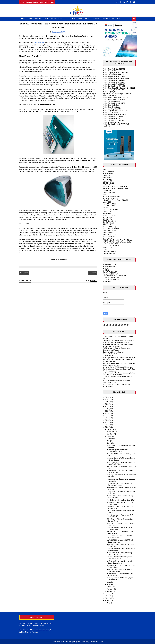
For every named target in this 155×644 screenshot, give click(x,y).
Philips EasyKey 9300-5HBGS (113, 120)
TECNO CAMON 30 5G (111, 210)
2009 (107, 600)
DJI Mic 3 (106, 270)
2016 (107, 420)
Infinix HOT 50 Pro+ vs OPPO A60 (115, 187)
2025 (107, 400)
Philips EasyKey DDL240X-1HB (114, 86)
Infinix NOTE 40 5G (109, 204)
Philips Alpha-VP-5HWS (111, 122)
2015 (107, 423)
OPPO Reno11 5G (109, 221)
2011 (107, 596)
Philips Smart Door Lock (111, 107)
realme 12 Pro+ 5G (109, 215)
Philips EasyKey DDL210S (112, 118)
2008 (107, 603)
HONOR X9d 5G (108, 174)
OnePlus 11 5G (108, 232)
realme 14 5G (107, 181)
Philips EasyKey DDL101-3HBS (114, 82)
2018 (107, 416)
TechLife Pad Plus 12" (110, 274)
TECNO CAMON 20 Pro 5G (112, 246)
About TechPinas (34, 19)
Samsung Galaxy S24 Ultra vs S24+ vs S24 (118, 367)
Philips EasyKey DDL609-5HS (113, 90)
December (111, 429)
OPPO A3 (106, 194)
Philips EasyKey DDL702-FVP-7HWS (116, 73)
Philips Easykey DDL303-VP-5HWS (115, 111)
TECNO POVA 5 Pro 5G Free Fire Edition (117, 240)
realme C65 (107, 202)
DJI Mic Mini (107, 282)
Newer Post (24, 273)
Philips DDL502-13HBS (111, 71)
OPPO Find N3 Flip (109, 227)
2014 (107, 425)
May (109, 582)
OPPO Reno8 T (108, 238)
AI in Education (108, 356)
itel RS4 (105, 208)
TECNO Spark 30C (109, 185)
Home (23, 19)
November (111, 432)
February (110, 589)
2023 (107, 404)
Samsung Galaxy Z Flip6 (111, 198)
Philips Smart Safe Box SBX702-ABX (116, 98)
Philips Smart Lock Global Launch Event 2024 (119, 88)
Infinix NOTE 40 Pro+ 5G (111, 206)
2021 (107, 409)
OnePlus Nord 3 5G (110, 234)
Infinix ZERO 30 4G (109, 253)
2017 (107, 418)
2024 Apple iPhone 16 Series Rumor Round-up (119, 358)
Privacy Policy (84, 19)
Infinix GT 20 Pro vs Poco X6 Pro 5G (115, 200)
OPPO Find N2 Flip (109, 382)
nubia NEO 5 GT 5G (110, 170)
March (109, 587)
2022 (107, 406)
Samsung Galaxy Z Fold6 (112, 196)
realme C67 (107, 225)
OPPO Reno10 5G (109, 231)
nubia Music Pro (108, 177)
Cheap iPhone (39, 43)
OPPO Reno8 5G (109, 236)
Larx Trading (107, 126)
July (109, 441)
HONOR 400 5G (108, 179)
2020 (107, 411)
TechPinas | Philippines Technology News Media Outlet (84, 642)
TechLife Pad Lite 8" (110, 272)
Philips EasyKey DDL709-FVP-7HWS (116, 124)
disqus (87, 281)
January (110, 591)
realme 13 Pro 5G (109, 193)
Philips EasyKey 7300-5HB (112, 109)
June (109, 443)
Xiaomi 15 (106, 175)
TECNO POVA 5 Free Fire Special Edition (117, 242)
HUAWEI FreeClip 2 (110, 266)
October (110, 434)
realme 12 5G (107, 212)
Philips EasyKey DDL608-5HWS (114, 103)
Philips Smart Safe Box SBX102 (114, 75)
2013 (107, 427)
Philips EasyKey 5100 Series (113, 116)
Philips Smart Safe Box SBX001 (114, 99)
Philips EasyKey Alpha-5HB (112, 101)
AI (65, 19)
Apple (46, 19)
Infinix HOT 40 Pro (109, 251)
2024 (107, 402)
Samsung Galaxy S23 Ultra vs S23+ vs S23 (118, 380)
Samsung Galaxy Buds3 (111, 280)
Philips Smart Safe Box (111, 105)
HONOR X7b (107, 217)
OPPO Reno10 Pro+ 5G (111, 229)
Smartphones (57, 19)
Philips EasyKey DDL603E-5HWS (114, 115)
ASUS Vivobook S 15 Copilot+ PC (115, 276)
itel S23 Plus (107, 213)
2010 (107, 598)
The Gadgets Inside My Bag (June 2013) (121, 500)
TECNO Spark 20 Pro (110, 244)
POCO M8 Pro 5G (109, 172)
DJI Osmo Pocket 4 (109, 264)
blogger (94, 281)
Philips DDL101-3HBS (110, 113)
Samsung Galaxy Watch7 (112, 278)
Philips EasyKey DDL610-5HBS (114, 80)
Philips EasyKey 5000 (110, 92)
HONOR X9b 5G (108, 223)
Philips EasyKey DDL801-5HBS (114, 77)
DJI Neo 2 (106, 268)
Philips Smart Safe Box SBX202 (114, 84)
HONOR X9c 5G (108, 183)
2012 (107, 594)
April (109, 584)
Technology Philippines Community (107, 19)
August (110, 439)
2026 (107, 397)
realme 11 (106, 250)
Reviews (72, 19)
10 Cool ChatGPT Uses (111, 354)
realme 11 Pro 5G (109, 248)
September (111, 436)
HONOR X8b (107, 219)
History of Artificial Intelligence (113, 352)
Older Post (93, 273)
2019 (107, 413)
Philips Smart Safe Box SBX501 (114, 69)
